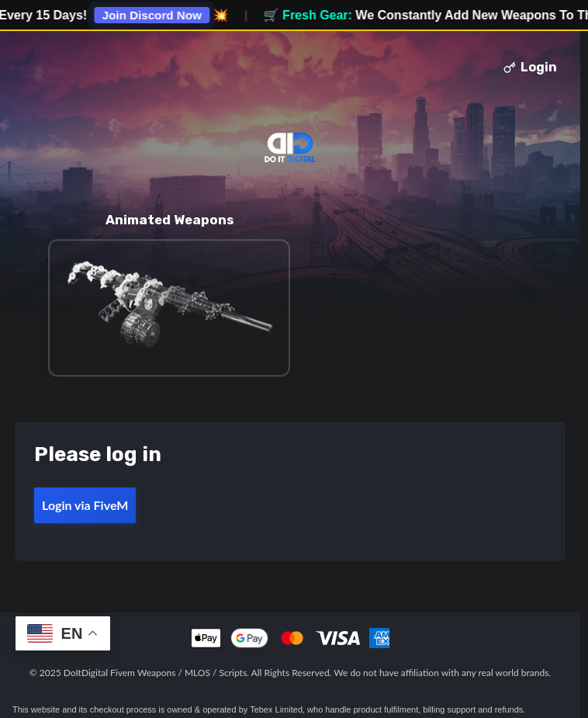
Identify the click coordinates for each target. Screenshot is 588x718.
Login (530, 67)
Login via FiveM (85, 505)
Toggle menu (33, 68)
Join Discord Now (157, 15)
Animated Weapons (169, 220)
